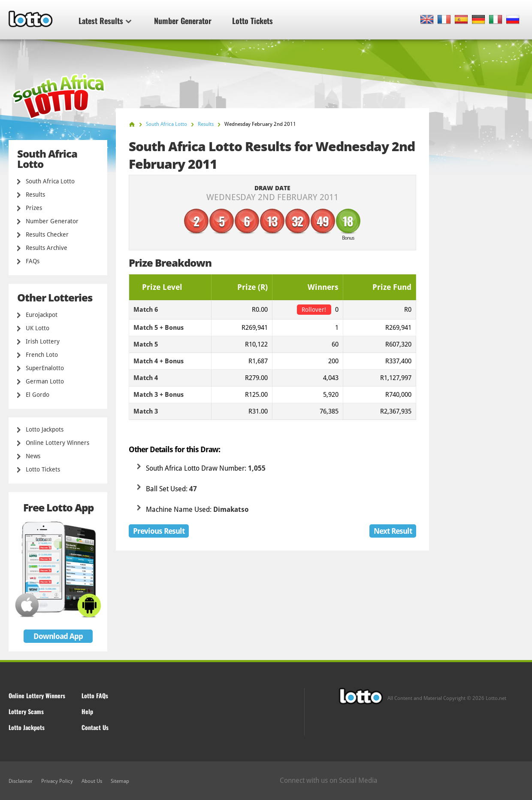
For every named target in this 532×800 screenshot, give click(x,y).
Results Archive (47, 248)
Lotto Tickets (252, 21)
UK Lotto (38, 328)
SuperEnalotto (45, 368)
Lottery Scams (26, 711)
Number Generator (183, 21)
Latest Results (105, 21)
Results (35, 195)
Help (87, 711)
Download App (58, 636)
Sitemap (120, 781)
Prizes (34, 208)
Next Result (393, 531)
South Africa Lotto (50, 181)
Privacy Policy (57, 781)
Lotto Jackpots (45, 429)
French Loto (42, 355)
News (33, 456)
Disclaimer (21, 781)
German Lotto (45, 381)
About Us (92, 781)
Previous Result (159, 531)
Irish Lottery (43, 341)
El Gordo (38, 395)
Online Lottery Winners (57, 443)
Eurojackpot (42, 315)
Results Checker (47, 234)
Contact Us (95, 727)
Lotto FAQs (95, 695)
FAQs (33, 261)
